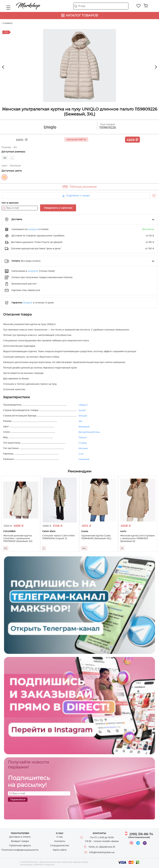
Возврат (28, 303)
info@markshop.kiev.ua (102, 852)
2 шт (81, 454)
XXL (84, 548)
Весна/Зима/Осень (89, 432)
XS (5, 158)
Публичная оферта (20, 845)
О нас (60, 837)
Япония (83, 416)
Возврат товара (20, 841)
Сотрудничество (60, 845)
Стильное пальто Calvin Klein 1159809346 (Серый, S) (59, 537)
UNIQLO (83, 405)
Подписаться (18, 800)
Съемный (84, 459)
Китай (82, 410)
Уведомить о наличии (58, 208)
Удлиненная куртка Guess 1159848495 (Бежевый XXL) (96, 537)
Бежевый (4, 177)
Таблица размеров (83, 187)
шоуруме (33, 271)
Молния (83, 448)
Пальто (83, 437)
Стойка (83, 443)
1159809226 (108, 128)
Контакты (60, 841)
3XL (81, 421)
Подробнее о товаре (76, 196)
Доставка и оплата (20, 837)
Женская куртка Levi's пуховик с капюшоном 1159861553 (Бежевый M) (137, 538)
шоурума (33, 229)
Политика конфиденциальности (20, 850)
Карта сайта (60, 850)
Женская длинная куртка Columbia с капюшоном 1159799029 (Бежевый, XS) (18, 538)
